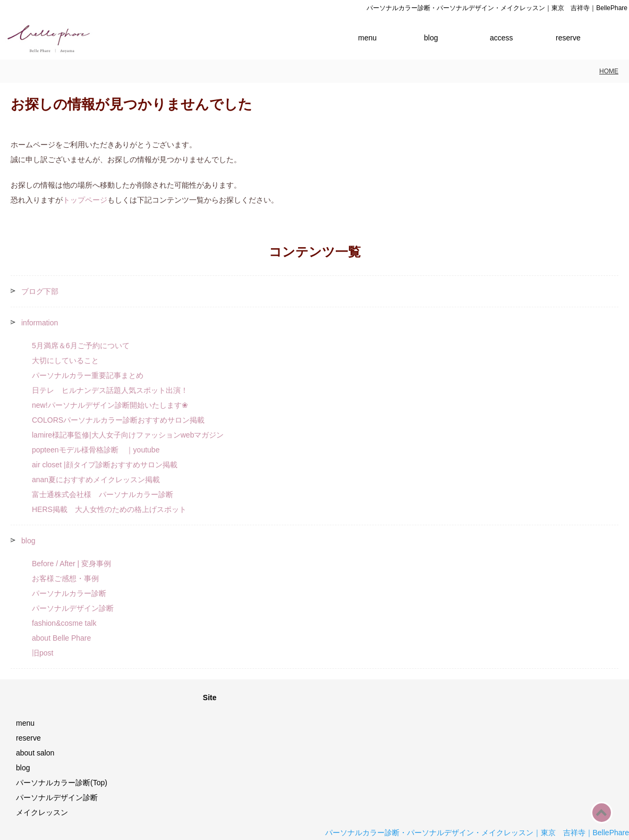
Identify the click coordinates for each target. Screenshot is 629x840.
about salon (35, 753)
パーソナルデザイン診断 (73, 608)
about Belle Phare (61, 638)
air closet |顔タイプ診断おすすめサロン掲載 (105, 465)
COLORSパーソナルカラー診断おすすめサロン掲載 (118, 420)
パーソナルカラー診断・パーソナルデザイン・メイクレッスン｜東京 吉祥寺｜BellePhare (477, 833)
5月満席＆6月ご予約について (81, 346)
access (501, 38)
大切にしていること (65, 360)
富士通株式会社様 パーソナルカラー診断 (103, 494)
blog (431, 38)
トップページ (85, 200)
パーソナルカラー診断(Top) (62, 783)
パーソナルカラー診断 (69, 593)
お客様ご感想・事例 (65, 578)
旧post (42, 653)
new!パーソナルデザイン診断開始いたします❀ (110, 405)
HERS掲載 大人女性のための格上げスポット (109, 509)
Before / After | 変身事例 (71, 564)
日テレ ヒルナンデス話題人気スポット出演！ (110, 390)
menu (367, 38)
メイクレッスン (42, 812)
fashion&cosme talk (64, 623)
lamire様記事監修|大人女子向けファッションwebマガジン (128, 435)
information (40, 323)
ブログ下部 (40, 291)
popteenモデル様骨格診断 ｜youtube (96, 450)
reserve (568, 38)
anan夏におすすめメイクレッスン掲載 (96, 480)
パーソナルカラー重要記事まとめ (88, 375)
